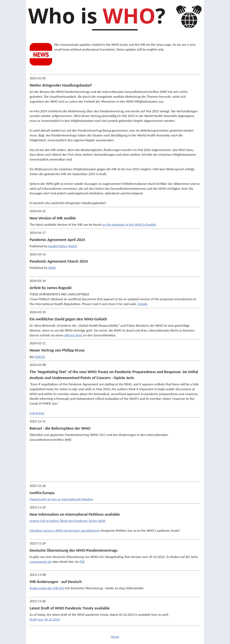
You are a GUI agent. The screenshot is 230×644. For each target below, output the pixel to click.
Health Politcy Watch (62, 246)
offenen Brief (73, 335)
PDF (82, 562)
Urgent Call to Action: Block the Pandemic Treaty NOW (68, 521)
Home (115, 637)
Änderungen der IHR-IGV (47, 588)
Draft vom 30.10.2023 (45, 619)
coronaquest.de (41, 562)
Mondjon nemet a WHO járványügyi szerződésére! (65, 531)
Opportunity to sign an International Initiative (61, 499)
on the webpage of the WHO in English (129, 225)
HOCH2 (40, 357)
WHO (52, 268)
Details (143, 304)
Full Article (37, 413)
